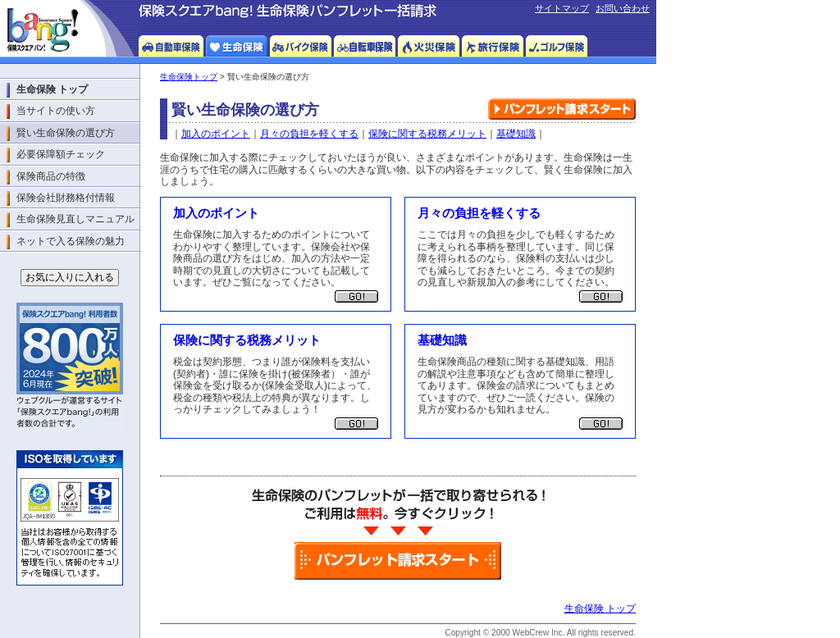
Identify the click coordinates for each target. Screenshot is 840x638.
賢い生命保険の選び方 (66, 133)
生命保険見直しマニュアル (75, 219)
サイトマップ (562, 8)
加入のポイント (216, 134)
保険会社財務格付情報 (66, 198)
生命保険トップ (189, 77)
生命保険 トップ (600, 608)
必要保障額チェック (61, 154)
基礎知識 (516, 134)
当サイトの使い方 (56, 111)
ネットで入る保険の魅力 (71, 241)
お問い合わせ (623, 8)
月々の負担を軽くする (309, 134)
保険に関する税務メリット (427, 134)
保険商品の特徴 (51, 176)
